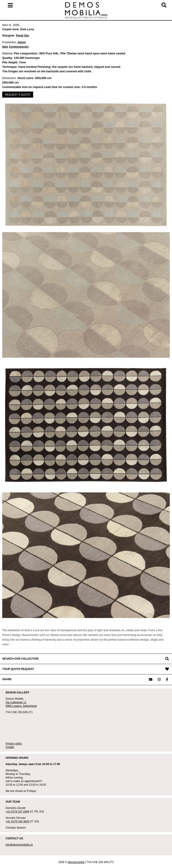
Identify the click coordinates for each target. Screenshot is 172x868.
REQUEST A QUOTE (18, 95)
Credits (10, 747)
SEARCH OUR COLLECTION (20, 659)
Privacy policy (14, 744)
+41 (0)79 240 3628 (17, 821)
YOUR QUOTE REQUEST (18, 669)
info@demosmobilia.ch (19, 845)
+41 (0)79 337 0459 (17, 812)
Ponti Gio (23, 35)
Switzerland (30, 706)
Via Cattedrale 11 (16, 702)
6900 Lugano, (14, 706)
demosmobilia (76, 862)
